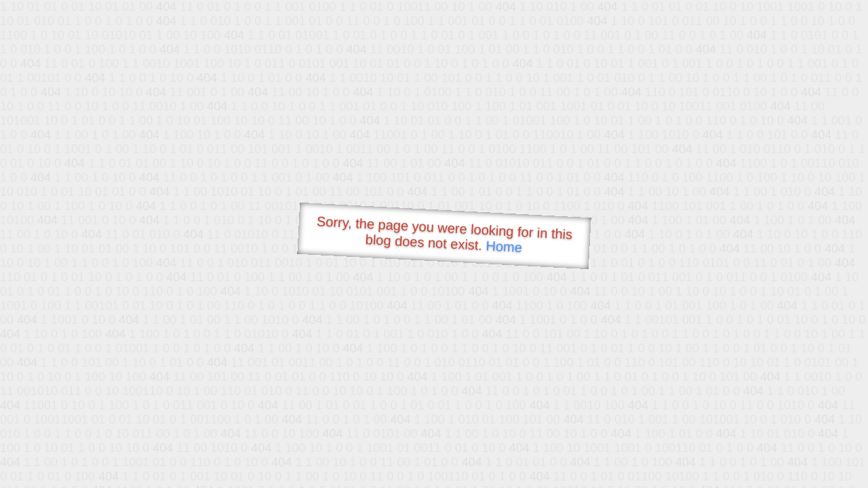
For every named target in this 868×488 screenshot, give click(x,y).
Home (504, 246)
